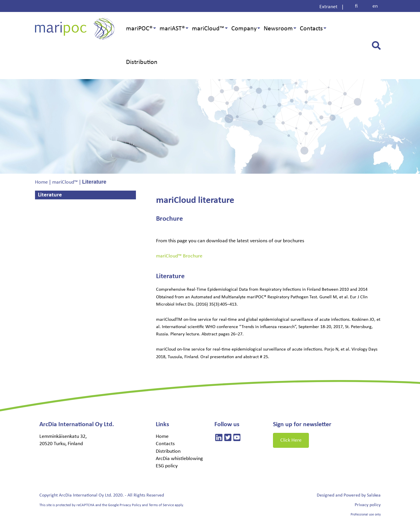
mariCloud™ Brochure (179, 256)
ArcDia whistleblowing (179, 459)
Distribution (142, 62)
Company (244, 29)
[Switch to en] (375, 6)
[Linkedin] (219, 439)
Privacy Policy (130, 505)
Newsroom (278, 29)
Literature (51, 195)
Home (162, 437)
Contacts (311, 29)
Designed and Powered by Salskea (349, 495)
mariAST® (172, 29)
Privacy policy (368, 505)
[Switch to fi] (356, 6)
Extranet (328, 7)
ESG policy (167, 466)
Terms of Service (161, 505)
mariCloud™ (208, 29)
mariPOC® (139, 29)
